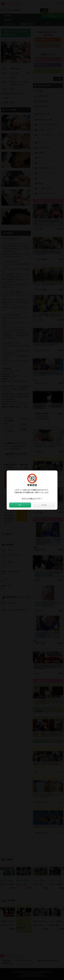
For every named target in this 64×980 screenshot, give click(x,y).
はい (20, 505)
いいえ (44, 505)
